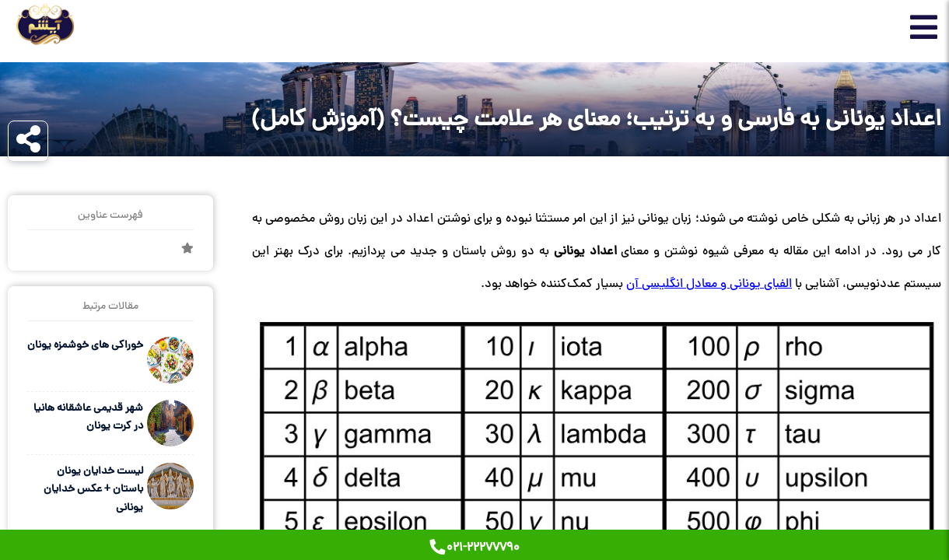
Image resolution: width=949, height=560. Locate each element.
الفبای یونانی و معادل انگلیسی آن (709, 285)
